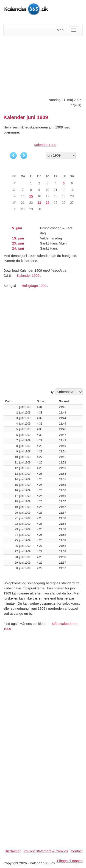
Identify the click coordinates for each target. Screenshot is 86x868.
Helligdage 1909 (34, 286)
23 (39, 203)
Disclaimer (13, 851)
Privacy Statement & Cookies (46, 851)
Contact (77, 851)
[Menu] (74, 30)
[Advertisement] (43, 66)
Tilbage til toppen (69, 861)
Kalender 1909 (45, 145)
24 (47, 203)
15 (31, 196)
